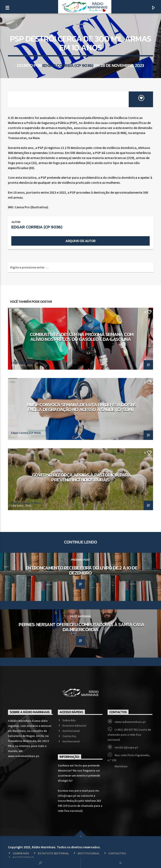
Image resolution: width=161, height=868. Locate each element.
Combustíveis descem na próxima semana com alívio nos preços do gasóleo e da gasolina (82, 337)
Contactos (69, 736)
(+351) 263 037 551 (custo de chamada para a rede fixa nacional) (129, 735)
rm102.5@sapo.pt (126, 747)
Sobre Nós (69, 720)
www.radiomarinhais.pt (130, 722)
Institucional (71, 731)
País (80, 28)
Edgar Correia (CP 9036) (68, 65)
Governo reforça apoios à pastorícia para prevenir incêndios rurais (82, 477)
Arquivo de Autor (80, 241)
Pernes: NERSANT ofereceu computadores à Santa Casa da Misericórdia (81, 627)
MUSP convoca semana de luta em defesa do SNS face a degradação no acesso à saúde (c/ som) (82, 407)
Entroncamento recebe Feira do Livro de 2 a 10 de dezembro (82, 570)
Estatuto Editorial (74, 726)
